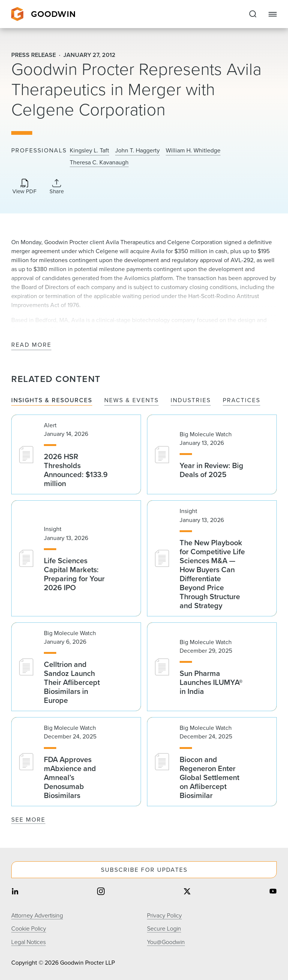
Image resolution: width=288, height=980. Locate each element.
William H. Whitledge (193, 151)
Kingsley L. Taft (89, 151)
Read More (31, 345)
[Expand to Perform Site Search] (253, 14)
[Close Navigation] (273, 14)
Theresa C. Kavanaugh (99, 163)
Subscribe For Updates (144, 870)
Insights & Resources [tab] (52, 401)
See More (28, 820)
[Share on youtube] (273, 892)
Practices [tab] (241, 401)
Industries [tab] (191, 401)
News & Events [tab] (131, 401)
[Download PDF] (24, 187)
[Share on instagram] (101, 892)
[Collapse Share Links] (57, 186)
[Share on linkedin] (15, 892)
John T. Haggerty (137, 151)
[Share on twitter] (187, 892)
